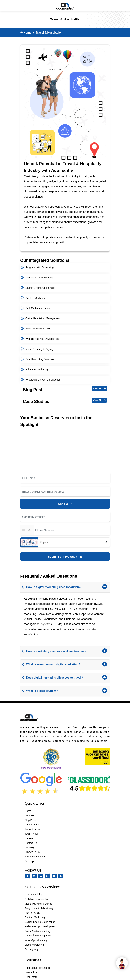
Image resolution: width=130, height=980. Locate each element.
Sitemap (29, 861)
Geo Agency (32, 949)
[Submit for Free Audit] (65, 557)
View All (99, 388)
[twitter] (35, 878)
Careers (29, 838)
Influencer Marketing (35, 369)
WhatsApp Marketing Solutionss (41, 380)
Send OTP (65, 504)
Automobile (31, 972)
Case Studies (32, 825)
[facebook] (28, 876)
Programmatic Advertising (37, 267)
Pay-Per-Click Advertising (37, 278)
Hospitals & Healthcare (37, 968)
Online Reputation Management (41, 318)
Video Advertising (34, 945)
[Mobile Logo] (65, 6)
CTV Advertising (34, 895)
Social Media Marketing (36, 329)
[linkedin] (41, 876)
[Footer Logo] (29, 717)
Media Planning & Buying (37, 349)
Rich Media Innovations (36, 308)
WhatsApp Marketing (36, 940)
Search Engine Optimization (39, 288)
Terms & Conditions (35, 857)
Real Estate (31, 977)
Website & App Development (40, 926)
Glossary (30, 847)
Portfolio (29, 816)
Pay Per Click (32, 913)
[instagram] (48, 876)
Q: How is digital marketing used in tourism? (57, 586)
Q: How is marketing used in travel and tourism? (57, 651)
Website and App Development (40, 339)
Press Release (33, 829)
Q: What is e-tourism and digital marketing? (57, 664)
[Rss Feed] (61, 876)
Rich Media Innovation (37, 899)
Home (26, 32)
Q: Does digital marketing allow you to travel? (57, 677)
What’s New (31, 834)
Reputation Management (38, 936)
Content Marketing (33, 298)
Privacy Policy (32, 852)
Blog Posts (31, 820)
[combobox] (27, 530)
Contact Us (31, 843)
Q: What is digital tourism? (57, 690)
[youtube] (55, 876)
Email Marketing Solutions (38, 359)
